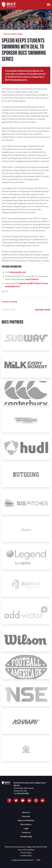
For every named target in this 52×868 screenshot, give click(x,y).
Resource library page (13, 34)
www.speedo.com (18, 272)
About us (26, 812)
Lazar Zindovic (32, 279)
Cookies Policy (26, 855)
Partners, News (43, 310)
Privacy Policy (26, 853)
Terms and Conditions (26, 850)
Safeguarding (26, 836)
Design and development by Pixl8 (26, 860)
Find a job (26, 816)
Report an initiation (26, 820)
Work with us (26, 824)
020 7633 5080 (23, 793)
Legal (26, 828)
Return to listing (10, 302)
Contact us (26, 832)
